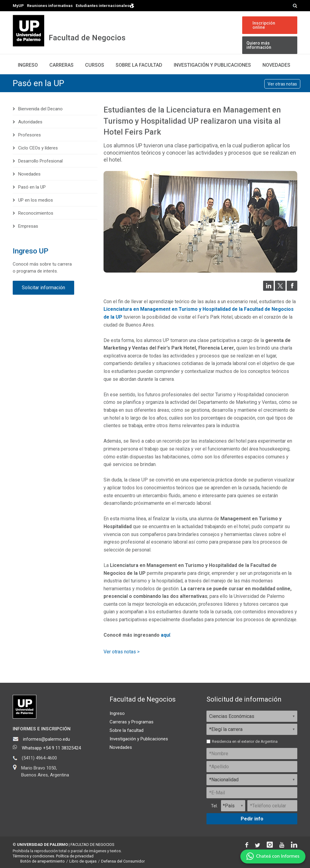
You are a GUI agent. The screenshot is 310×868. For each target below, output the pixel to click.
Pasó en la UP (38, 83)
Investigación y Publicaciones (139, 739)
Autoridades (30, 122)
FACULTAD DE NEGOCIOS (92, 845)
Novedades (276, 65)
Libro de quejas (83, 861)
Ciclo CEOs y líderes (38, 148)
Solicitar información (43, 288)
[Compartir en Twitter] (280, 289)
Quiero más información (259, 45)
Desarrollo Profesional (40, 161)
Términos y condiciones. (34, 856)
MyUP (18, 6)
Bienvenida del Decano (40, 109)
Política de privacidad (75, 856)
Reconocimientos (36, 213)
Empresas (28, 226)
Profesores (30, 135)
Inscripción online (264, 25)
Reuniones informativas (50, 6)
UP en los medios (36, 200)
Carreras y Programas (132, 722)
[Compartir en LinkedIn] (268, 289)
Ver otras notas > (122, 652)
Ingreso (28, 65)
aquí (165, 635)
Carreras (61, 65)
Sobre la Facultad (139, 65)
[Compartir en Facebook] (292, 289)
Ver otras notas (282, 84)
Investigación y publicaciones (212, 65)
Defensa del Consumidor (123, 861)
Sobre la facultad (127, 730)
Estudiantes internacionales (105, 5)
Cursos (95, 65)
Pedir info (252, 819)
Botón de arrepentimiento (43, 861)
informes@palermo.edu (46, 739)
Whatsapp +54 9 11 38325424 (51, 748)
